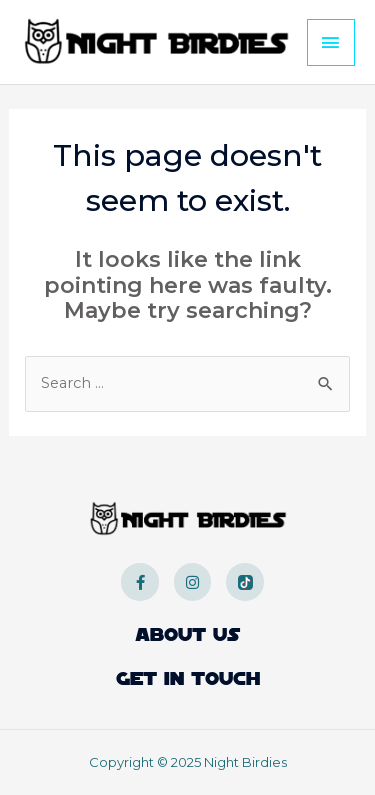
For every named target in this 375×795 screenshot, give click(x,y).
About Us (187, 635)
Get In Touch (188, 679)
